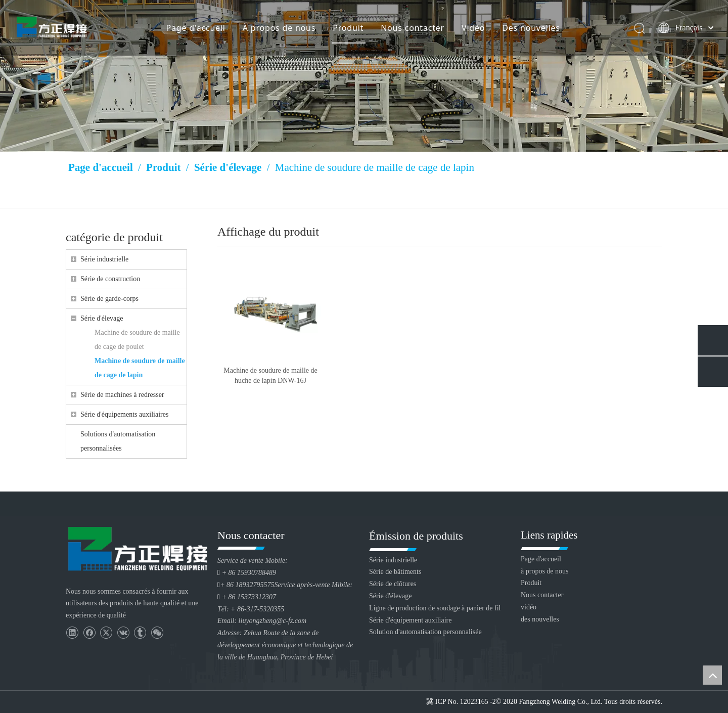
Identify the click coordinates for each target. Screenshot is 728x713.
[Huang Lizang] (364, 76)
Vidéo (473, 28)
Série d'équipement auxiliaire (410, 620)
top (712, 675)
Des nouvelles (530, 28)
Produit (348, 28)
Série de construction (110, 279)
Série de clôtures (393, 584)
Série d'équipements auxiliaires (124, 414)
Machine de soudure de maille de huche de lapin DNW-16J (270, 375)
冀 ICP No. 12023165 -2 (461, 702)
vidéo (529, 607)
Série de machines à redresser (122, 395)
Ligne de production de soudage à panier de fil (435, 608)
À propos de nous (279, 28)
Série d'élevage (102, 318)
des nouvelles (540, 619)
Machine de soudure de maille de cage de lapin (140, 368)
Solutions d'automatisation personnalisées (118, 441)
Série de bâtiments (395, 572)
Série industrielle (104, 259)
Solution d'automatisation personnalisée (425, 632)
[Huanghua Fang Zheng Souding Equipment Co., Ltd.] (136, 548)
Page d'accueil (195, 28)
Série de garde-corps (109, 299)
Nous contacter (412, 28)
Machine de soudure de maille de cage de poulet (137, 340)
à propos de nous (545, 571)
